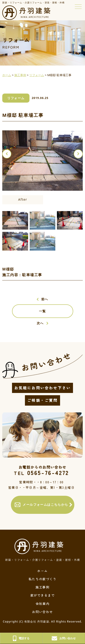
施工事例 (43, 587)
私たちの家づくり (42, 579)
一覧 (42, 311)
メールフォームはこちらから (41, 505)
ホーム (42, 571)
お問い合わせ (42, 612)
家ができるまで (43, 595)
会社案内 (43, 604)
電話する (21, 638)
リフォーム (16, 98)
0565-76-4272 (41, 473)
